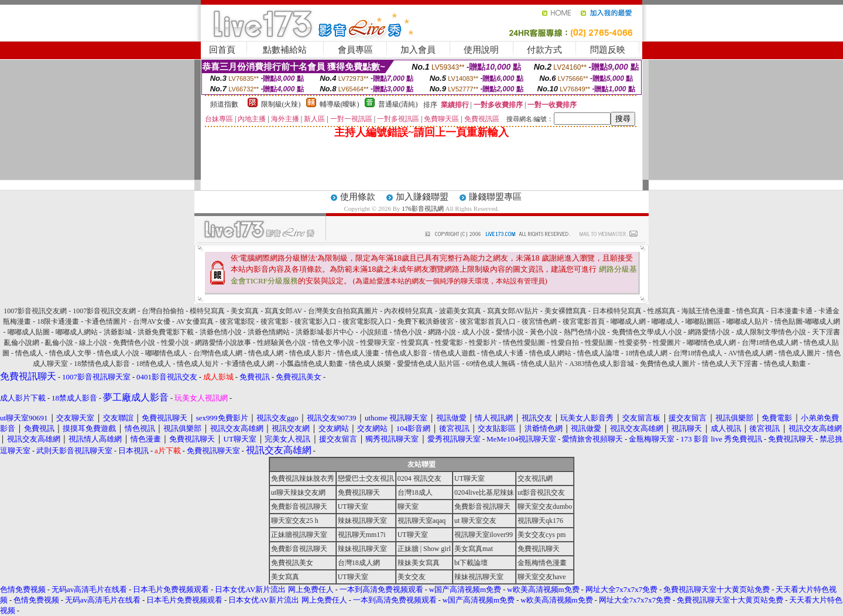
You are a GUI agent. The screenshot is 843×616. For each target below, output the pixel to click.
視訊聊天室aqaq (422, 521)
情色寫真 (751, 311)
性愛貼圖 (599, 343)
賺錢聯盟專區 (495, 197)
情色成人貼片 (542, 364)
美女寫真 (245, 311)
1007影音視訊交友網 (35, 311)
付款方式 (544, 50)
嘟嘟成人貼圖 (29, 332)
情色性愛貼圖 (524, 343)
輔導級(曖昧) (340, 104)
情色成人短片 (198, 364)
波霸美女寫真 (460, 311)
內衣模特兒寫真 (409, 311)
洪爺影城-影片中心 (325, 332)
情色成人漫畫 (358, 353)
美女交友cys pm (542, 535)
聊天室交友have (542, 577)
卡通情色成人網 (249, 364)
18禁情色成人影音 (102, 364)
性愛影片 (483, 343)
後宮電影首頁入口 (488, 321)
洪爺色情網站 (269, 332)
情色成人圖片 (800, 353)
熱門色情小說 (585, 332)
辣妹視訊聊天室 (362, 521)
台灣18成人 (415, 492)
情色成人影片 (310, 353)
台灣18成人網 (359, 563)
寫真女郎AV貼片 (513, 311)
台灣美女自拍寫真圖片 (343, 311)
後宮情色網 (539, 321)
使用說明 (481, 50)
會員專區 (355, 50)
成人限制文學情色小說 (771, 332)
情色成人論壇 (598, 353)
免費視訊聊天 (359, 492)
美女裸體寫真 (566, 311)
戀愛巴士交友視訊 (366, 478)
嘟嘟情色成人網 (711, 343)
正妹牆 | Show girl (424, 549)
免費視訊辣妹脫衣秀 (303, 478)
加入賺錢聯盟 (422, 197)
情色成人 (29, 353)
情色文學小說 (333, 343)
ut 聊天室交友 (475, 521)
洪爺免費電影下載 (166, 332)
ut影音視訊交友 (541, 492)
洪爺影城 (118, 332)
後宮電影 (275, 321)
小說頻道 (374, 332)
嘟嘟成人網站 (77, 332)
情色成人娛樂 (370, 364)
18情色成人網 (646, 353)
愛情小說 (510, 332)
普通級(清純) (398, 104)
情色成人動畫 (785, 364)
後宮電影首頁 (584, 321)
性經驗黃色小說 (282, 343)
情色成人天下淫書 (730, 364)
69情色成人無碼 (491, 364)
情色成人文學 (70, 353)
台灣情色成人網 (218, 353)
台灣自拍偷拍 (163, 311)
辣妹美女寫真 (419, 563)
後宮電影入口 (316, 321)
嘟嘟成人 (666, 321)
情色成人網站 (550, 353)
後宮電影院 (237, 321)
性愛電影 (449, 343)
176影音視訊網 (423, 208)
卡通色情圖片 (106, 321)
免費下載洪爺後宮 (426, 321)
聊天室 (408, 507)
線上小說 (93, 343)
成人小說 (476, 332)
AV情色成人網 (751, 353)
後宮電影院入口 (367, 321)
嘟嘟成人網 (628, 321)
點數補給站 (285, 50)
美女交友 (412, 577)
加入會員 (418, 50)
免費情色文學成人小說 (647, 332)
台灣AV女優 (152, 321)
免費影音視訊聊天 (299, 507)
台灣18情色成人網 (770, 343)
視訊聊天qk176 (540, 521)
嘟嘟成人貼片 (748, 321)
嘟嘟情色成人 (166, 353)
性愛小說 (175, 343)
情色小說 (408, 332)
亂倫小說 (59, 343)
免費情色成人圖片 (668, 364)
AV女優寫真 (195, 321)
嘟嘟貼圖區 (703, 321)
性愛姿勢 (633, 343)
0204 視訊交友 (419, 478)
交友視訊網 (535, 478)
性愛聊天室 (378, 343)
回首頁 (222, 50)
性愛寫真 (415, 343)
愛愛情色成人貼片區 (429, 364)
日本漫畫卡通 (791, 311)
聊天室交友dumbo (545, 507)
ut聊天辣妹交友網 (298, 492)
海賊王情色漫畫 (706, 311)
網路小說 (442, 332)
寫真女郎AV (283, 311)
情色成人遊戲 (454, 353)
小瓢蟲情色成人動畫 (311, 364)
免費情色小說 (134, 343)
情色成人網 (266, 353)
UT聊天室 (470, 478)
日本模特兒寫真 (617, 311)
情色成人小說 (118, 353)
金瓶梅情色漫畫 (542, 563)
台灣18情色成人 (698, 353)
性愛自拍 (565, 343)
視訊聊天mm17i (362, 535)
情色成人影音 (406, 353)
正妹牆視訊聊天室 (299, 535)
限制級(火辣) (281, 104)
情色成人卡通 (502, 353)
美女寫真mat (474, 549)
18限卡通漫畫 (58, 321)
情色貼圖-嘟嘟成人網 (807, 321)
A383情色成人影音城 (602, 364)
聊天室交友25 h (295, 521)
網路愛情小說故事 (223, 343)
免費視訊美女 (292, 563)
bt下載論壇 (471, 563)
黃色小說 (544, 332)
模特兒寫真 (207, 311)
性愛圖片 (667, 343)
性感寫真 (662, 311)
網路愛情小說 (709, 332)
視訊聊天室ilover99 (484, 535)
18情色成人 (153, 364)
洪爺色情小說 (221, 332)
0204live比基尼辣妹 (484, 492)
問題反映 (608, 50)
